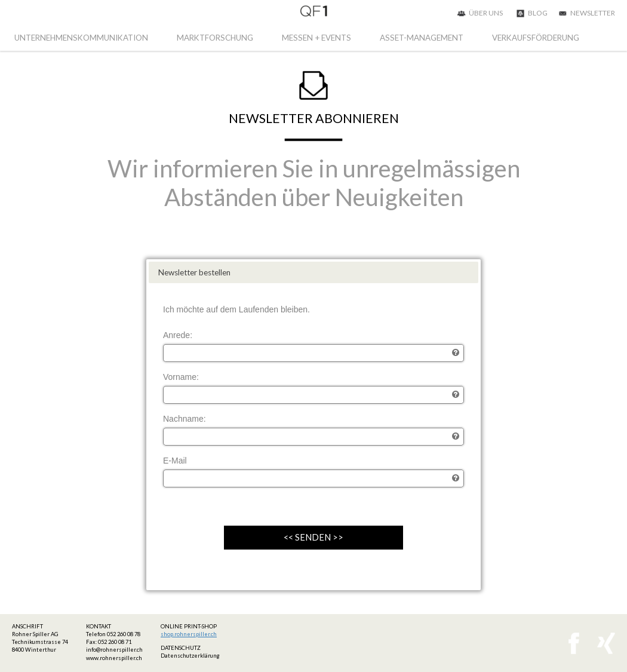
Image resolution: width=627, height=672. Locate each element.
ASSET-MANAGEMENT (422, 38)
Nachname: (185, 419)
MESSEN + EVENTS (316, 38)
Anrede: (178, 335)
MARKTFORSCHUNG (215, 38)
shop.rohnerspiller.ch (189, 634)
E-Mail (175, 461)
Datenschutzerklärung (190, 656)
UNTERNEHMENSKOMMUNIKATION (81, 38)
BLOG (538, 13)
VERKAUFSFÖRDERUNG (536, 38)
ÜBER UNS (486, 13)
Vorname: (181, 377)
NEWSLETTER (593, 13)
